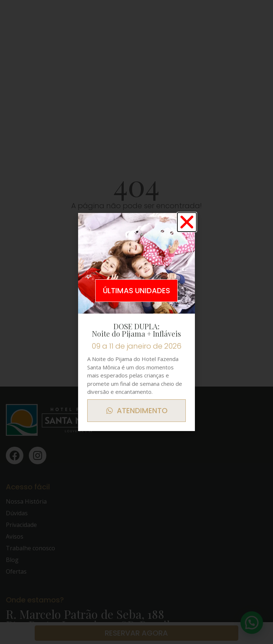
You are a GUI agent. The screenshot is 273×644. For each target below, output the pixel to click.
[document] (136, 322)
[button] (187, 222)
